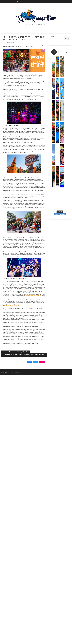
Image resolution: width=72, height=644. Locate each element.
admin (4, 42)
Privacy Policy (26, 2)
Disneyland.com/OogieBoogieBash (34, 296)
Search (53, 36)
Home (18, 2)
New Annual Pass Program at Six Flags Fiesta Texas (16, 352)
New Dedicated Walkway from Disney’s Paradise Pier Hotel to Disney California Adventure (23, 355)
